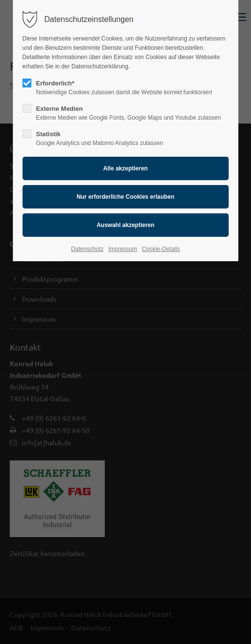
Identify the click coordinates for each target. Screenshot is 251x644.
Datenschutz (87, 249)
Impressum (123, 249)
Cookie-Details (161, 249)
